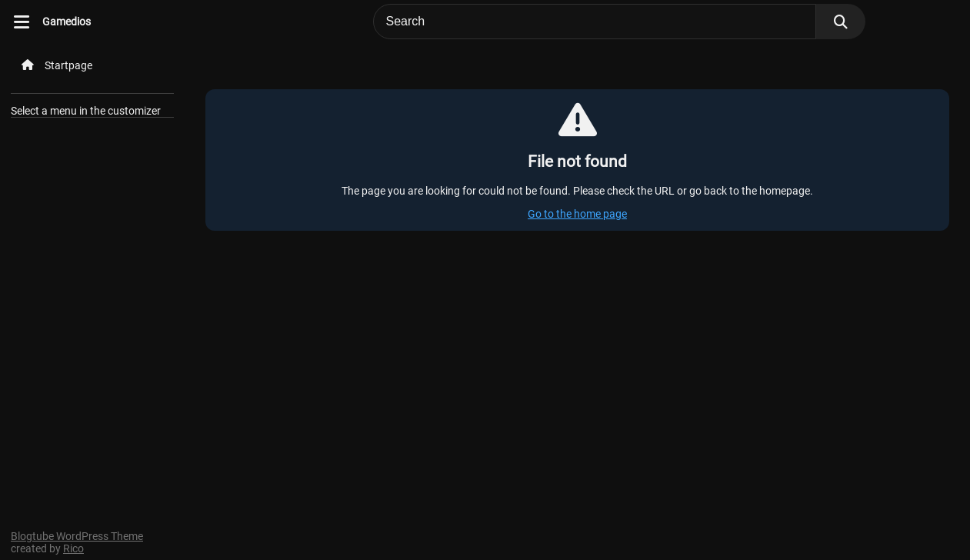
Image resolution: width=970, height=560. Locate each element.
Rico (73, 548)
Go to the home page (577, 214)
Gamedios (67, 22)
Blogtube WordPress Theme (77, 536)
